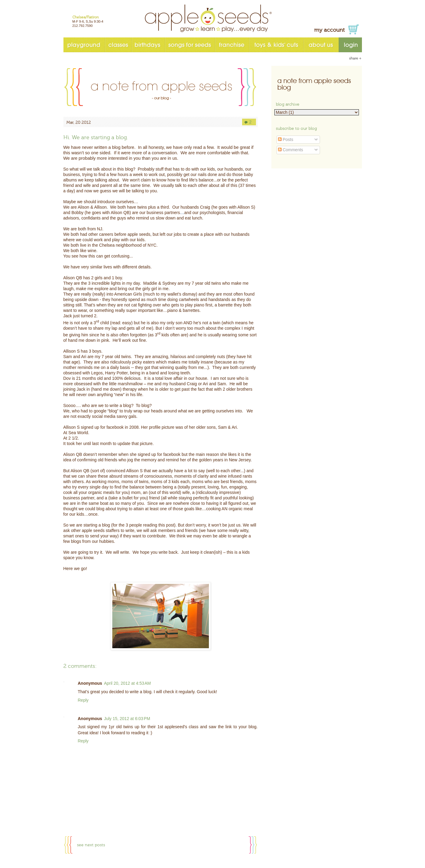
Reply (83, 700)
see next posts (91, 845)
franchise (232, 45)
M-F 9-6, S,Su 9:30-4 (88, 21)
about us (321, 45)
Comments (291, 150)
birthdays (148, 45)
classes (118, 45)
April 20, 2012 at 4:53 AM (127, 683)
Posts (286, 139)
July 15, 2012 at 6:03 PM (127, 719)
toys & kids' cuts (276, 45)
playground (84, 45)
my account (329, 30)
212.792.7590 (83, 26)
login (350, 45)
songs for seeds (190, 45)
